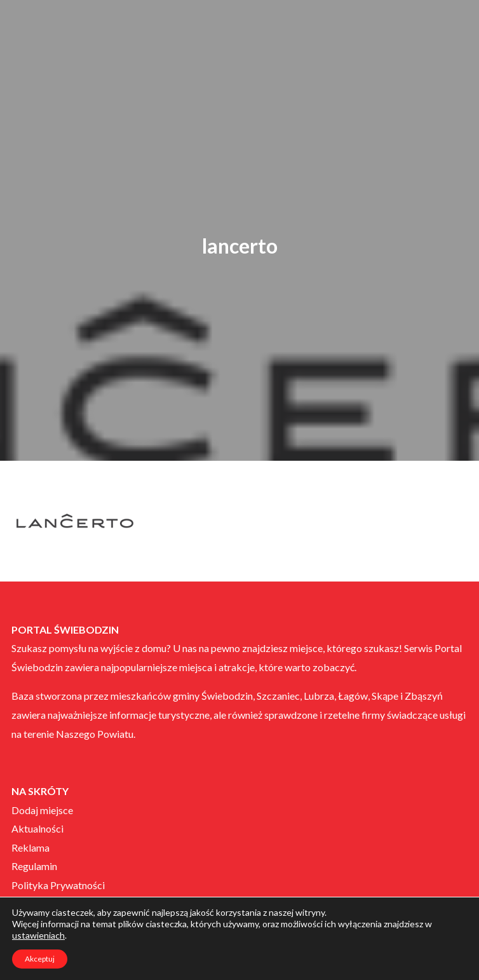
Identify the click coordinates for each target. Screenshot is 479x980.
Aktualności (37, 828)
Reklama (30, 847)
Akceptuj (40, 959)
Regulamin (34, 866)
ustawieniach (38, 935)
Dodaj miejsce (42, 810)
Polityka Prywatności (58, 885)
